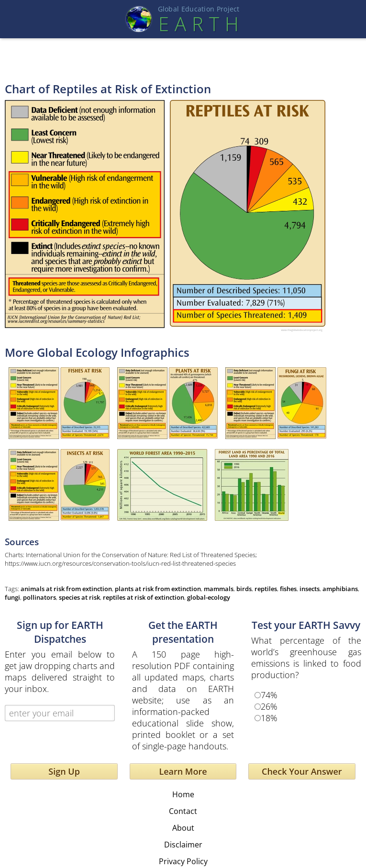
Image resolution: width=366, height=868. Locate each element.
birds (244, 589)
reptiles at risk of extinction (144, 597)
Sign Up (64, 771)
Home (183, 794)
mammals (219, 589)
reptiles (266, 589)
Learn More (183, 771)
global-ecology (209, 597)
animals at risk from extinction (66, 589)
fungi (12, 597)
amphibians (340, 589)
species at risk (79, 597)
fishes (288, 589)
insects (310, 589)
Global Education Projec (199, 9)
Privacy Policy (183, 861)
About (183, 828)
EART (199, 24)
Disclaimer (183, 845)
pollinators (39, 597)
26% (269, 706)
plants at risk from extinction (158, 589)
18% (269, 718)
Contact (183, 811)
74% (269, 695)
